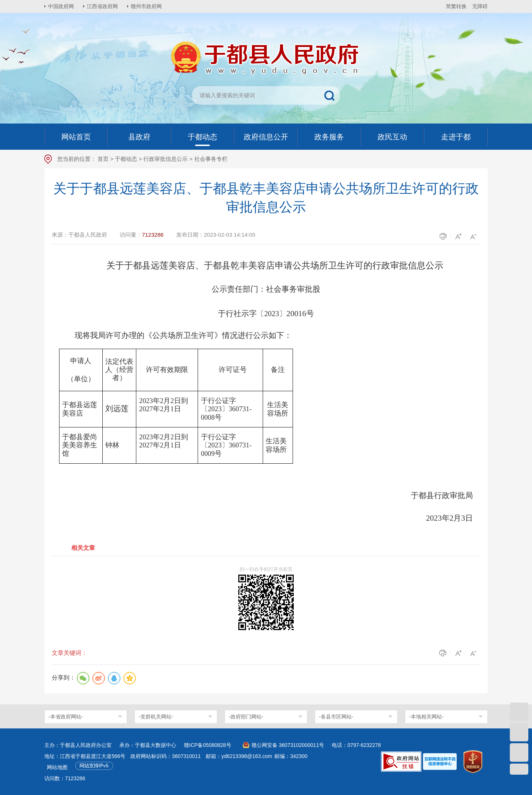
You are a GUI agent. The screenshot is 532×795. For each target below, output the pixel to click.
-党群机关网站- (156, 717)
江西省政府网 (102, 6)
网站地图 (57, 767)
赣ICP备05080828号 (208, 745)
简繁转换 (456, 6)
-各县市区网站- (336, 717)
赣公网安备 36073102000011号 (288, 745)
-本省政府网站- (66, 717)
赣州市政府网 (146, 6)
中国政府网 (61, 6)
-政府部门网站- (246, 717)
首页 (103, 159)
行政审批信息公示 (166, 159)
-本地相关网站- (426, 717)
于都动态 (126, 159)
